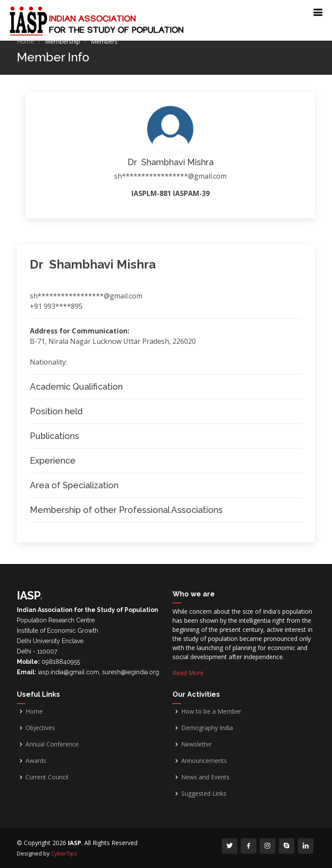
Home (26, 41)
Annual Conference (52, 744)
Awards (36, 761)
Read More (188, 673)
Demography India (207, 728)
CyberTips (64, 853)
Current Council (47, 777)
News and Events (205, 777)
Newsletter (196, 744)
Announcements (204, 761)
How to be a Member (211, 711)
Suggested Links (204, 794)
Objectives (40, 728)
